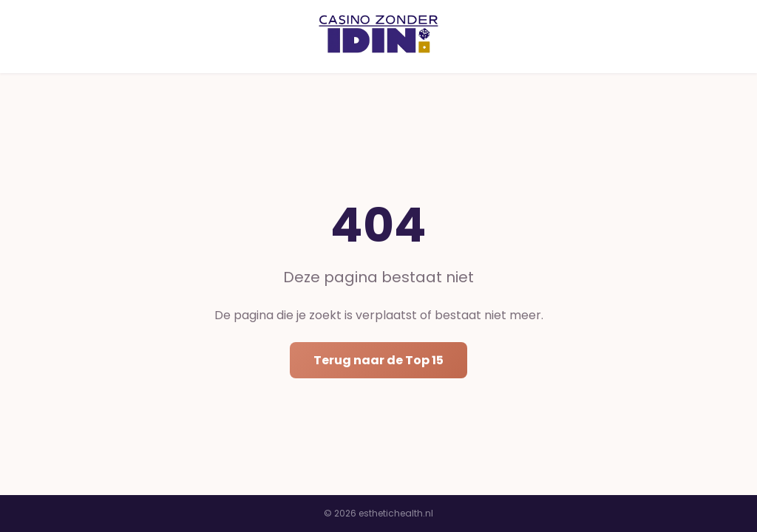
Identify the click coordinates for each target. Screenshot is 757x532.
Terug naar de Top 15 (378, 360)
